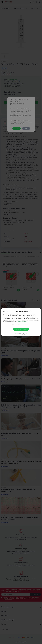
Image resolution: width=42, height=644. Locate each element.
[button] (21, 325)
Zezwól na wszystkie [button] (21, 329)
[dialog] (21, 322)
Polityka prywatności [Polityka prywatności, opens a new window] (22, 322)
